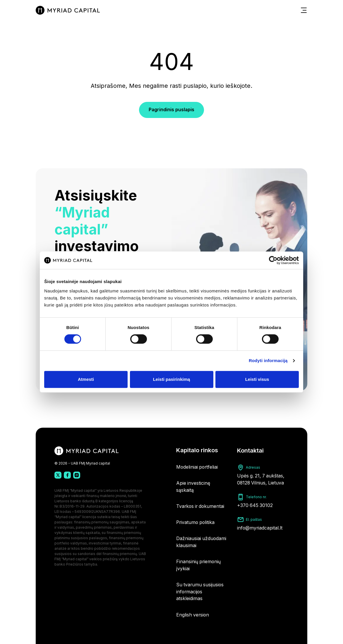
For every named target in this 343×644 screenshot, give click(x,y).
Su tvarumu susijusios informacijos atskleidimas (200, 591)
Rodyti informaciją (268, 360)
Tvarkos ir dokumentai (201, 505)
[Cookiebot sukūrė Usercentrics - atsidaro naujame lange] (273, 260)
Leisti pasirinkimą (172, 379)
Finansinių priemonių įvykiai (199, 564)
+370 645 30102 (255, 502)
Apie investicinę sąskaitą (193, 485)
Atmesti (86, 379)
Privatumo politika (196, 521)
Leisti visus (257, 379)
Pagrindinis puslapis (171, 111)
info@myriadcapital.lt (260, 525)
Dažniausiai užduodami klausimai (201, 541)
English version (193, 615)
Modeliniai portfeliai (198, 465)
